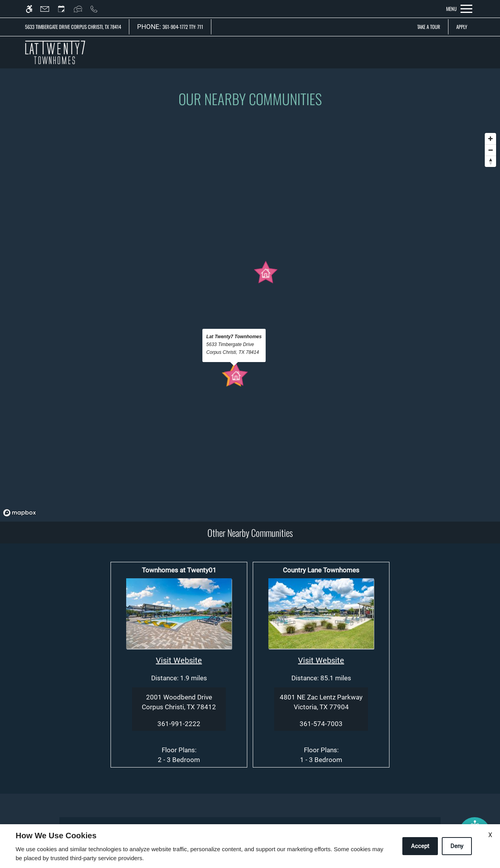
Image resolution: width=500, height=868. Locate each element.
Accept (420, 846)
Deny (457, 846)
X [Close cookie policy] (490, 835)
